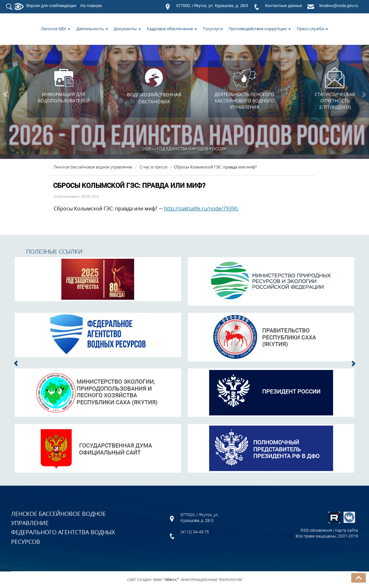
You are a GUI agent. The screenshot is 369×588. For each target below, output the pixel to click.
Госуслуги (213, 29)
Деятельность (92, 29)
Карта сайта (346, 530)
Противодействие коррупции (260, 29)
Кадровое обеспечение (172, 29)
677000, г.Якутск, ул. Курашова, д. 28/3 (212, 6)
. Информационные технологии (198, 580)
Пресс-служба (312, 29)
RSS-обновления (316, 530)
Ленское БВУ (56, 29)
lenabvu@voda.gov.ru (338, 6)
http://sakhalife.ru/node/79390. (201, 209)
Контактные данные (284, 6)
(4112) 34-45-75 (195, 532)
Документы (127, 29)
